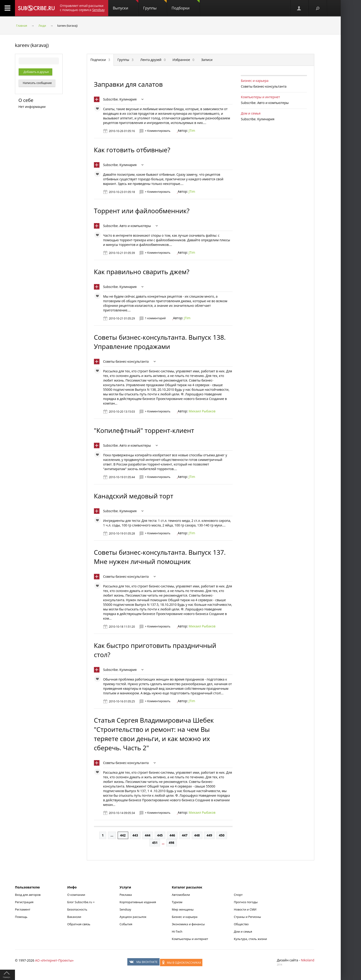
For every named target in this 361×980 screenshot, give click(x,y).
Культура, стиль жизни (250, 939)
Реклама (126, 895)
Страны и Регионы (247, 917)
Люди (42, 26)
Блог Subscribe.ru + (81, 902)
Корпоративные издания (138, 902)
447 (185, 835)
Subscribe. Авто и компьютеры (127, 226)
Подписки (100, 60)
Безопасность (77, 909)
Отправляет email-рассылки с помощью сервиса (82, 8)
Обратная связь (79, 924)
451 (155, 843)
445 (160, 835)
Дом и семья (251, 113)
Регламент (23, 909)
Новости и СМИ (245, 909)
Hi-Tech (177, 931)
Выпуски (126, 5)
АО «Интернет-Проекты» (54, 960)
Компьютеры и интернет (260, 97)
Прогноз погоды (246, 902)
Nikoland (308, 960)
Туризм (177, 902)
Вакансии (74, 917)
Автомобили (181, 895)
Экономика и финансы (188, 924)
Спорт (238, 895)
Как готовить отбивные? (132, 150)
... (112, 835)
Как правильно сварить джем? (142, 272)
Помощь (21, 917)
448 (197, 835)
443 (135, 835)
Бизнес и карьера (255, 81)
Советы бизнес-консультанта (126, 361)
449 (209, 835)
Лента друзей (153, 60)
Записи (207, 60)
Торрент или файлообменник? (142, 211)
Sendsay (125, 909)
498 (172, 843)
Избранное (183, 60)
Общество (241, 924)
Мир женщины (183, 909)
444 (148, 835)
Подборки (186, 5)
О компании (76, 895)
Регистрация (24, 902)
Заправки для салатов (128, 84)
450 (222, 835)
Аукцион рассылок (133, 917)
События (126, 924)
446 (172, 835)
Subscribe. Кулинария (120, 99)
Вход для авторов (28, 895)
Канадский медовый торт (134, 496)
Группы (155, 5)
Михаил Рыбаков (202, 411)
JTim (192, 131)
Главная (22, 26)
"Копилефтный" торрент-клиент (144, 430)
